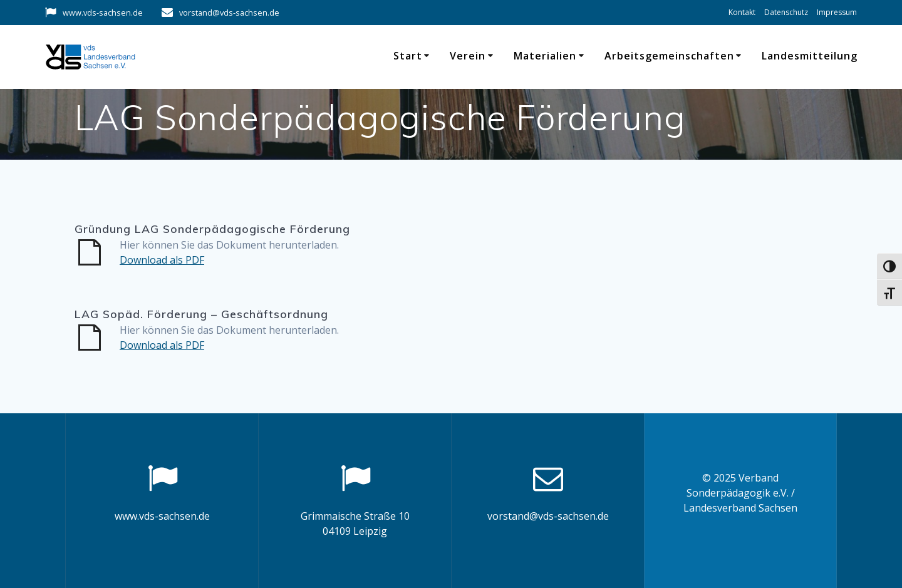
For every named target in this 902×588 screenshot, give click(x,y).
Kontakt (742, 12)
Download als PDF (162, 260)
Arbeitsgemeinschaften (669, 56)
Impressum (837, 12)
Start (408, 56)
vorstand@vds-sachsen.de (229, 13)
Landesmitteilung (810, 56)
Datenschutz (786, 12)
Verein (468, 56)
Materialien (545, 56)
